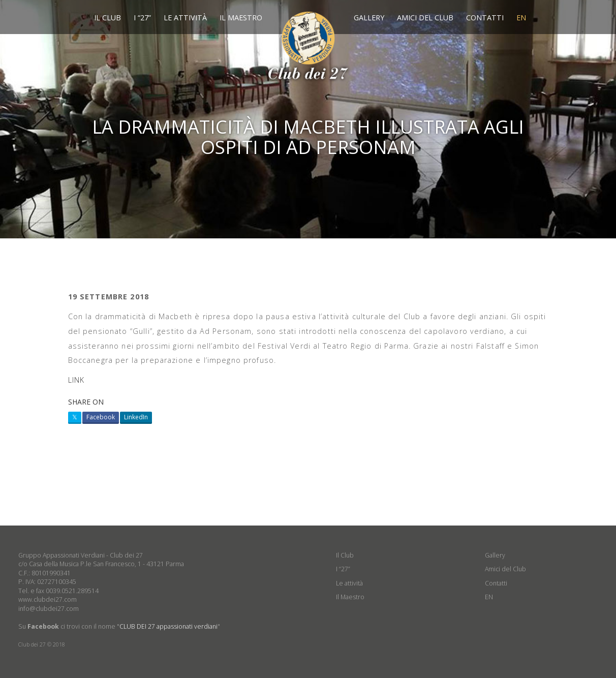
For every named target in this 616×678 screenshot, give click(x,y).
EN (521, 18)
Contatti (485, 18)
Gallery (369, 18)
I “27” (142, 18)
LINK (76, 380)
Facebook (101, 417)
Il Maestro (241, 18)
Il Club (107, 18)
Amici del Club (425, 18)
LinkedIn (136, 417)
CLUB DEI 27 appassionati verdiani (168, 626)
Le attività (185, 18)
